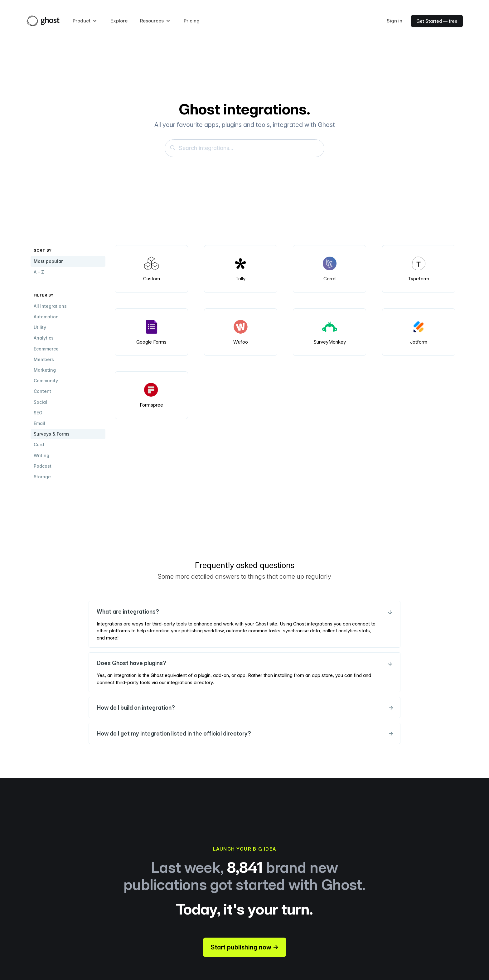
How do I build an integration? (244, 708)
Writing (41, 455)
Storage (42, 477)
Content (42, 391)
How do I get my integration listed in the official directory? (244, 734)
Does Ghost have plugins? (244, 663)
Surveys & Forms (52, 434)
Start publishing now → (245, 947)
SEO (38, 413)
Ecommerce (46, 349)
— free (437, 21)
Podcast (43, 466)
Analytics (44, 338)
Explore (119, 21)
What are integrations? (244, 612)
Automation (46, 317)
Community (46, 381)
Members (44, 359)
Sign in (395, 21)
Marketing (45, 370)
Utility (40, 327)
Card (39, 444)
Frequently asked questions (245, 565)
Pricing (192, 21)
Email (39, 423)
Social (40, 402)
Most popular (48, 261)
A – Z (39, 272)
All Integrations (50, 306)
